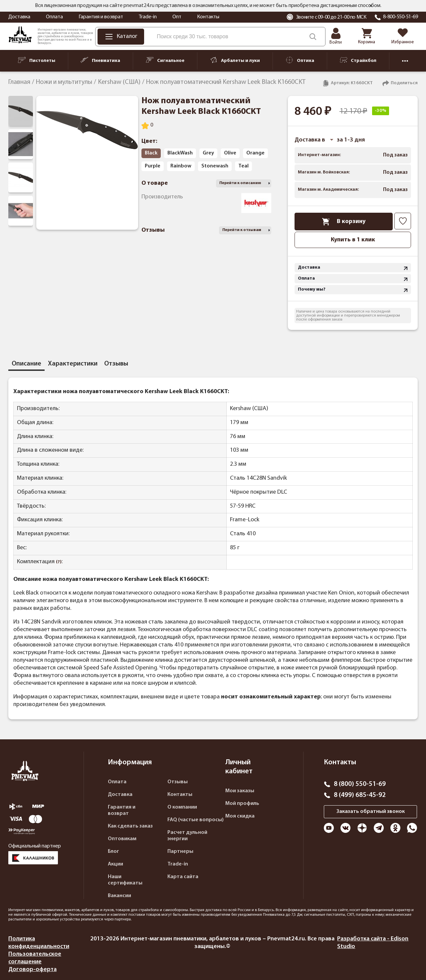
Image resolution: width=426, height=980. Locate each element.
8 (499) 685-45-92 (360, 795)
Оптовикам (122, 839)
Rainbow (181, 166)
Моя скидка (240, 816)
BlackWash (180, 153)
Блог (113, 852)
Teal (243, 166)
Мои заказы (240, 791)
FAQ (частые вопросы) (196, 820)
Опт (177, 17)
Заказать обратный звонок (371, 812)
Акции (115, 864)
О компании (182, 807)
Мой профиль (242, 804)
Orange (255, 153)
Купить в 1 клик (353, 240)
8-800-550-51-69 (401, 17)
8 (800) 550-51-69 (360, 784)
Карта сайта (183, 877)
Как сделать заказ (130, 826)
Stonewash (215, 166)
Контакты (208, 17)
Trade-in (148, 17)
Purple (153, 166)
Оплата (54, 17)
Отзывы (178, 782)
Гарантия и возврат (101, 17)
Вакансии (119, 896)
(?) (59, 562)
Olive (230, 153)
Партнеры (180, 852)
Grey (208, 153)
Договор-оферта (32, 970)
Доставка (19, 17)
